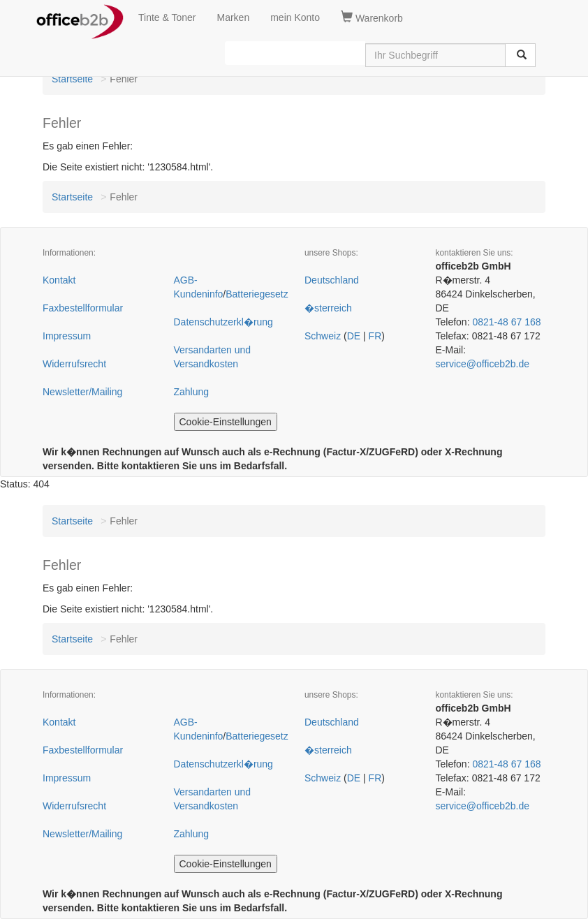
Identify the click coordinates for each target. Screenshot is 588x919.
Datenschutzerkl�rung (223, 322)
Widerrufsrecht (74, 364)
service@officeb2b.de (483, 364)
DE (354, 336)
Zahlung (192, 392)
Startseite (72, 79)
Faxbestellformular (83, 308)
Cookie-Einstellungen (226, 422)
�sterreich (328, 308)
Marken (234, 17)
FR (375, 336)
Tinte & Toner (167, 17)
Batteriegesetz (257, 294)
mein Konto (295, 17)
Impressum (67, 336)
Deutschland (332, 280)
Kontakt (59, 280)
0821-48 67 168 (506, 322)
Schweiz (323, 336)
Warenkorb (372, 17)
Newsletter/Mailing (82, 392)
